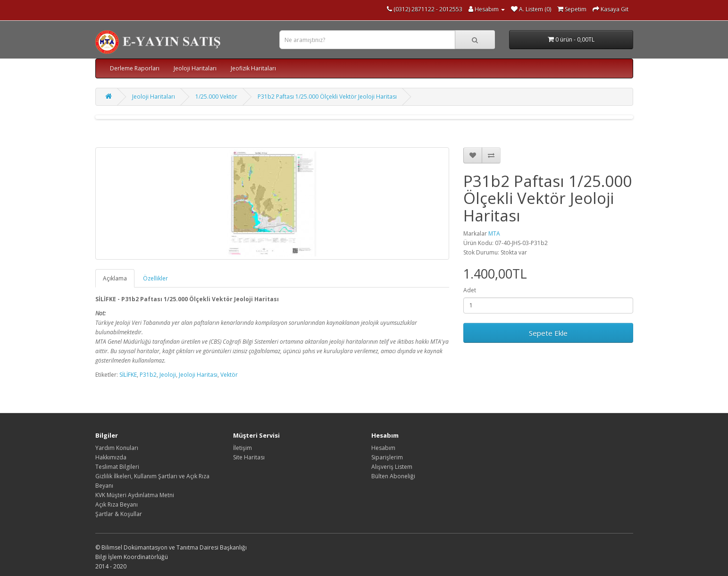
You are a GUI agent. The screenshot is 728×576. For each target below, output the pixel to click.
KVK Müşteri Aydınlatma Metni (135, 495)
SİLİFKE (128, 375)
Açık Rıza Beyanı (117, 504)
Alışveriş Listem (392, 467)
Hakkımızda (111, 457)
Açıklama (115, 278)
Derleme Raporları (135, 68)
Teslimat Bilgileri (117, 467)
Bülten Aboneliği (393, 476)
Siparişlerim (387, 457)
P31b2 (148, 375)
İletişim (243, 448)
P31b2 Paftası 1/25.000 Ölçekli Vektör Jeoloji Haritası (327, 97)
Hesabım (383, 448)
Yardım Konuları (117, 448)
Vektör (229, 375)
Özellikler (155, 278)
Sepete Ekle (548, 333)
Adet (470, 290)
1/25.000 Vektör (216, 97)
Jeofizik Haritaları (253, 68)
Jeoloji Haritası (198, 375)
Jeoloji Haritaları (195, 68)
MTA (494, 233)
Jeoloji (168, 375)
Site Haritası (249, 457)
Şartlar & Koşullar (119, 514)
